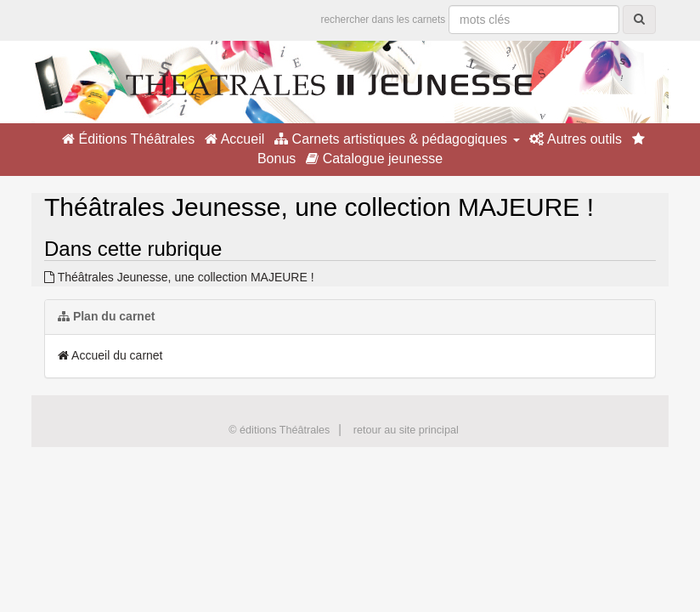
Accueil (234, 139)
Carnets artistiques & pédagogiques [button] (397, 139)
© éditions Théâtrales (279, 430)
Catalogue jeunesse (374, 159)
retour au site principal (406, 430)
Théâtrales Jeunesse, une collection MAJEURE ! (179, 277)
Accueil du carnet (110, 355)
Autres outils (576, 139)
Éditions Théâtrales (128, 139)
